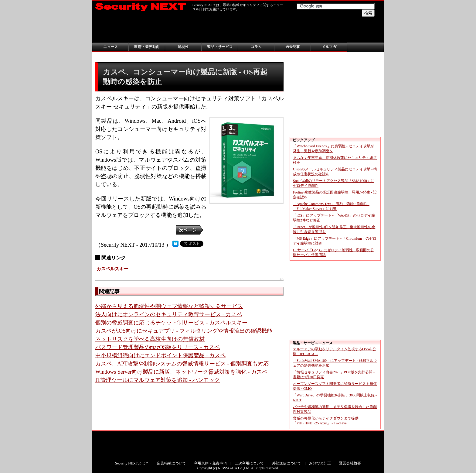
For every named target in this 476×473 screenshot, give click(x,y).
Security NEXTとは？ (132, 463)
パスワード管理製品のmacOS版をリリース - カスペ (158, 347)
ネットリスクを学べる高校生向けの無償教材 (150, 339)
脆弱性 (183, 47)
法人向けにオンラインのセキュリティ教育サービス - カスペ (169, 314)
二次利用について (249, 463)
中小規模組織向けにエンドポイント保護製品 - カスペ (160, 355)
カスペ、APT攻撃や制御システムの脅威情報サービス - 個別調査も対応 (182, 364)
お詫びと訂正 (320, 463)
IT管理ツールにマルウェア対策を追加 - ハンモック (158, 380)
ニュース (110, 47)
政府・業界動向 (147, 47)
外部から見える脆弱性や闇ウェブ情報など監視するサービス (169, 306)
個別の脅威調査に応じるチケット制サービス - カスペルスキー (171, 323)
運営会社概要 (350, 463)
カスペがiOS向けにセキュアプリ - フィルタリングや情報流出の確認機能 (184, 331)
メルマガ (329, 47)
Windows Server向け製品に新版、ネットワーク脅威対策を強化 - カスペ (181, 372)
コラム (256, 47)
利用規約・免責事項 (210, 463)
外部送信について (287, 463)
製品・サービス (220, 47)
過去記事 (293, 47)
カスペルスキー (112, 269)
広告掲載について (172, 463)
